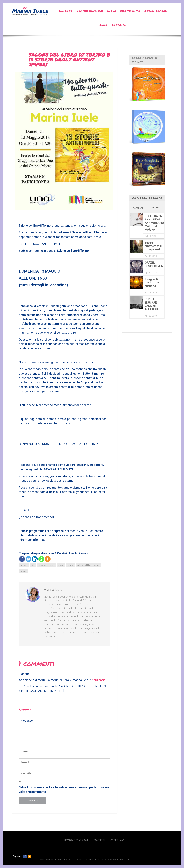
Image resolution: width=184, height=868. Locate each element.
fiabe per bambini (46, 565)
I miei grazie (156, 11)
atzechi (24, 565)
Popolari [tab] (138, 208)
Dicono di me (130, 11)
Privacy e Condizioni (76, 840)
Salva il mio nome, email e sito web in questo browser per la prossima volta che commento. (64, 790)
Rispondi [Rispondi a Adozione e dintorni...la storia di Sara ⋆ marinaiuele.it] (24, 674)
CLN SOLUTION (86, 860)
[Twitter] (28, 559)
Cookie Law (117, 840)
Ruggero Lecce (123, 860)
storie (23, 571)
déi (33, 565)
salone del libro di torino (88, 565)
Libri (112, 11)
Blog (103, 25)
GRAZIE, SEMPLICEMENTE (155, 264)
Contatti (119, 25)
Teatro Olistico (90, 11)
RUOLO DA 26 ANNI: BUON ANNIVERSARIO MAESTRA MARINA (154, 223)
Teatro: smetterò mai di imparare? (153, 246)
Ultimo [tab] (156, 208)
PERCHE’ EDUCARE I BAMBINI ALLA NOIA (152, 304)
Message (65, 730)
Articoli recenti (147, 198)
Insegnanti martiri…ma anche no (152, 283)
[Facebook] (22, 559)
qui (43, 535)
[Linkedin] (35, 559)
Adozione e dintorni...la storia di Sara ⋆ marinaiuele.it (55, 680)
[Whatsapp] (41, 559)
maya (70, 565)
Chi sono (66, 11)
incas (61, 565)
